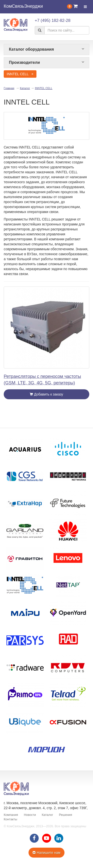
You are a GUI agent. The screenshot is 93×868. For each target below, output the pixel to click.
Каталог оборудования (46, 49)
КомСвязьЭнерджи (23, 6)
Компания (11, 815)
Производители (46, 62)
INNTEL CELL (44, 88)
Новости (30, 815)
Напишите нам (46, 853)
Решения (66, 815)
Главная (9, 88)
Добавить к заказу (46, 394)
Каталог (25, 88)
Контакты (10, 819)
